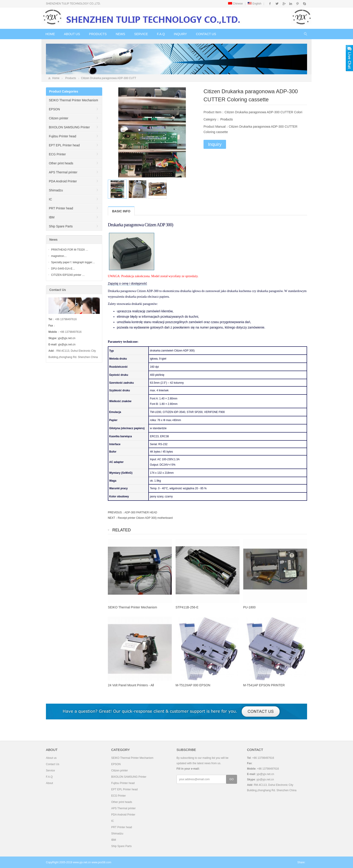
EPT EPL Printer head (64, 145)
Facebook (270, 4)
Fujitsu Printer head (62, 136)
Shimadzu (56, 190)
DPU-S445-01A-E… (63, 269)
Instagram (291, 4)
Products (98, 34)
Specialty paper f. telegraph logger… (73, 262)
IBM (52, 217)
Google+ (284, 4)
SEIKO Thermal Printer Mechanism (73, 100)
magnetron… (59, 256)
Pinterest (298, 4)
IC (50, 199)
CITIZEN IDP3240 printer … (68, 275)
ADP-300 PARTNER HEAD (141, 512)
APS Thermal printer (63, 172)
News (120, 34)
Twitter (277, 4)
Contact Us (206, 34)
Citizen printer (59, 118)
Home (50, 34)
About (49, 783)
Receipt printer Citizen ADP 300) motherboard (145, 518)
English (255, 4)
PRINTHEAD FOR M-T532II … (70, 250)
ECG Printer (57, 154)
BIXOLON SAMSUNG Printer (69, 127)
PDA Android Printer (63, 181)
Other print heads (61, 163)
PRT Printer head (61, 208)
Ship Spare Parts (61, 226)
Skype (304, 4)
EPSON (54, 109)
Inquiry (180, 34)
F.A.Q (161, 34)
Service (141, 34)
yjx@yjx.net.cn (67, 338)
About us (72, 34)
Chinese (235, 4)
